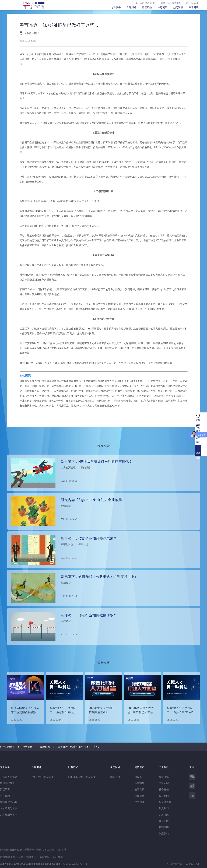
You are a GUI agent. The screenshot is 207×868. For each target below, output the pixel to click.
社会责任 (164, 789)
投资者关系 (165, 802)
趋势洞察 (178, 7)
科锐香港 (61, 849)
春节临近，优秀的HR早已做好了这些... (79, 747)
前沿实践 (139, 789)
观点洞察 (45, 747)
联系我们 (164, 833)
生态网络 (163, 7)
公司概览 (164, 777)
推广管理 (18, 857)
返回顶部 (201, 455)
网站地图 (5, 857)
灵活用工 (5, 789)
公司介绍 (164, 783)
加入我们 (164, 808)
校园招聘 (164, 827)
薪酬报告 (139, 783)
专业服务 (116, 7)
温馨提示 (31, 857)
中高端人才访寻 (9, 777)
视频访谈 (139, 802)
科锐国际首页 (7, 747)
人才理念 (164, 814)
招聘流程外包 (7, 783)
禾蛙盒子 (29, 849)
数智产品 (147, 7)
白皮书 (138, 777)
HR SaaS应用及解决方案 (82, 777)
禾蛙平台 (115, 777)
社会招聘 (164, 821)
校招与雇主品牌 (9, 802)
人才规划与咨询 (9, 814)
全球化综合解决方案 (43, 777)
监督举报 (44, 857)
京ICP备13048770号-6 (75, 864)
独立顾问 (5, 796)
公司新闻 (164, 796)
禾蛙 (38, 849)
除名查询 (58, 857)
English (192, 3)
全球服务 (131, 7)
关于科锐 (194, 7)
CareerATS (49, 849)
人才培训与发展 (9, 808)
